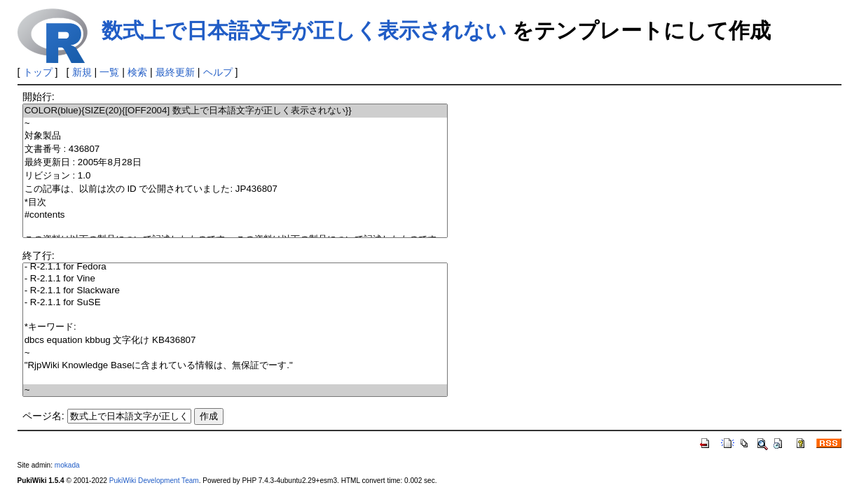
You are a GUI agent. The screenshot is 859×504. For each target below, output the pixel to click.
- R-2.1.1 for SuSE (235, 303)
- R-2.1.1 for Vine (235, 279)
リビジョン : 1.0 (235, 176)
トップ (38, 72)
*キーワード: (235, 327)
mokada (67, 465)
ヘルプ (218, 72)
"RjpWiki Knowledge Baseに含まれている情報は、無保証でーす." (235, 366)
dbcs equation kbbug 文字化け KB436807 (235, 341)
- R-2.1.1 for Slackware (235, 291)
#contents (235, 215)
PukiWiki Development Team (154, 481)
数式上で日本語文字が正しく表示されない (304, 30)
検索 (137, 72)
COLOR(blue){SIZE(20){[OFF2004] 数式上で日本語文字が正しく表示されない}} (235, 111)
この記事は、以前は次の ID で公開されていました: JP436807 (235, 189)
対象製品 (235, 136)
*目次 (235, 203)
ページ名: (43, 416)
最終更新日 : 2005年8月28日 (235, 163)
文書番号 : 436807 (235, 149)
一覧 (109, 72)
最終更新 (175, 72)
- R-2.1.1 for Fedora (235, 267)
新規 (82, 72)
